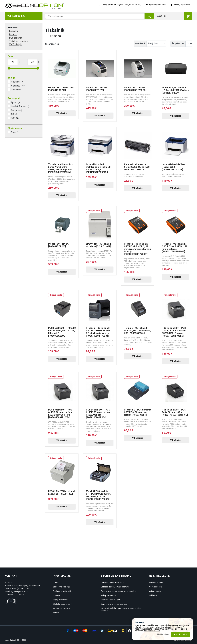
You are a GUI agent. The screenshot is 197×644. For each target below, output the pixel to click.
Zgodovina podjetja (61, 587)
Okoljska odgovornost (62, 604)
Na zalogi (17, 82)
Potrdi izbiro (181, 634)
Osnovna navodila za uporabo (114, 604)
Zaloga (11, 78)
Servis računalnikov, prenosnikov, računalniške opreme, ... (121, 610)
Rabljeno (153, 595)
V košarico (62, 113)
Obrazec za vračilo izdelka (112, 583)
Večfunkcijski (16, 44)
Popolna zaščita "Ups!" (111, 600)
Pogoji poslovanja (61, 600)
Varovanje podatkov (61, 608)
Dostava (56, 595)
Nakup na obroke (108, 595)
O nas (55, 583)
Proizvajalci (14, 98)
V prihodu (18, 86)
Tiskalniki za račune (19, 41)
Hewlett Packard (21, 106)
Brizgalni (13, 31)
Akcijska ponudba (157, 583)
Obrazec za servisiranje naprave (115, 587)
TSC (15, 118)
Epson (16, 102)
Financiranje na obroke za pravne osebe (118, 591)
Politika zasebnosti (152, 631)
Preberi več (54, 36)
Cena (10, 56)
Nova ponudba (155, 587)
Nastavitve (163, 634)
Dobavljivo (16, 90)
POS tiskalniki (16, 38)
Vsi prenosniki (155, 591)
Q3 (14, 114)
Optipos (16, 110)
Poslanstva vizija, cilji (62, 591)
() (175, 16)
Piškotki (56, 613)
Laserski (13, 34)
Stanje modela (15, 128)
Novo (15, 132)
